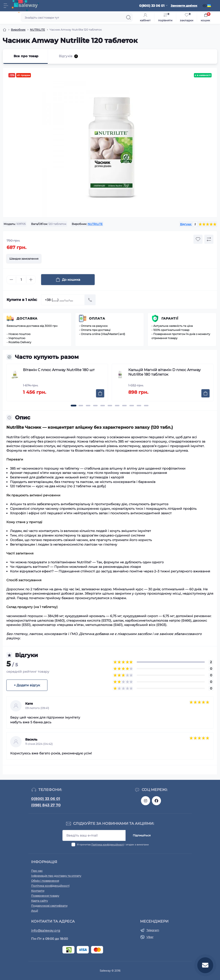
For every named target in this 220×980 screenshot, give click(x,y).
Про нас (37, 871)
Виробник (18, 30)
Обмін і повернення (45, 881)
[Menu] (6, 6)
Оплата (97, 318)
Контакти (38, 891)
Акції (35, 911)
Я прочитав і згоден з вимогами (113, 845)
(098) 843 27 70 (46, 805)
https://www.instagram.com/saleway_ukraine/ (146, 801)
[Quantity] (21, 280)
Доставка (27, 318)
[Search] (129, 17)
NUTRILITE (37, 30)
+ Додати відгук (27, 685)
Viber (150, 937)
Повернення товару (45, 896)
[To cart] (100, 393)
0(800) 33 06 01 (46, 799)
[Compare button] (209, 239)
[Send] (90, 300)
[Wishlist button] (198, 239)
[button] (74, 406)
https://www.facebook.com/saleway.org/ (156, 801)
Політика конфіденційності (108, 845)
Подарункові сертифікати (49, 906)
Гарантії (170, 318)
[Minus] (11, 280)
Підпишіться (142, 835)
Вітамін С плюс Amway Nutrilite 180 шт (59, 370)
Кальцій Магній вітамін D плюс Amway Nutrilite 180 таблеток (164, 372)
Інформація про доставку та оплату (56, 876)
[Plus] (31, 280)
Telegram (153, 930)
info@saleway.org (46, 931)
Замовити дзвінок (184, 6)
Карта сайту (40, 901)
